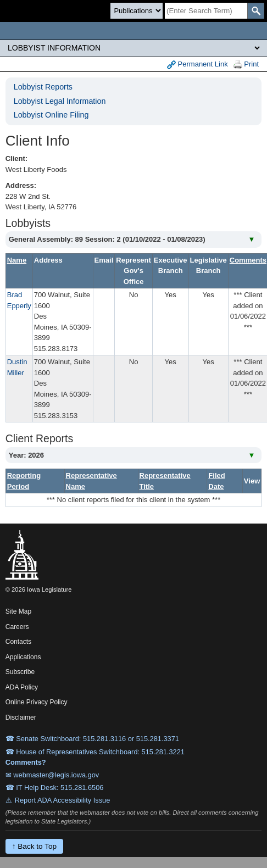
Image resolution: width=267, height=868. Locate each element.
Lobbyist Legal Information (60, 101)
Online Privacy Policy (37, 702)
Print (246, 65)
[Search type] (137, 11)
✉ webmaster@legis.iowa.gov (52, 775)
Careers (17, 627)
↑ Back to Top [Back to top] (34, 846)
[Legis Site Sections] (133, 48)
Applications (23, 657)
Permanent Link (198, 65)
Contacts (18, 642)
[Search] (206, 11)
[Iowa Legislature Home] (133, 31)
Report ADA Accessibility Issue (63, 800)
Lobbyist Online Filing (51, 115)
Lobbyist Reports (43, 87)
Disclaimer (21, 717)
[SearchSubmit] (256, 11)
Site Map (18, 611)
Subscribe (20, 672)
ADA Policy (22, 687)
